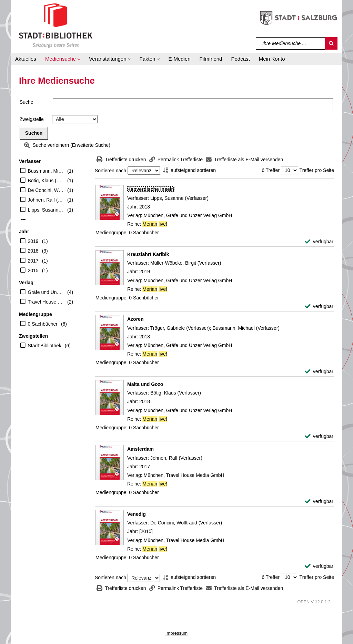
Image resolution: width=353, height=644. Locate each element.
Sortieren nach (110, 171)
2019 (33, 241)
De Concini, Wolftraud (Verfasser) (46, 190)
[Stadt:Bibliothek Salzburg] (56, 25)
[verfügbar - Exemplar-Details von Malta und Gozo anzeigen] (319, 436)
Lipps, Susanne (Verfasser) (46, 210)
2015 (33, 270)
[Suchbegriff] (291, 43)
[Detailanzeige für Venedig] (137, 514)
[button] (63, 59)
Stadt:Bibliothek (45, 346)
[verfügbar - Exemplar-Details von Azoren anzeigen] (319, 372)
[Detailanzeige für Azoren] (135, 319)
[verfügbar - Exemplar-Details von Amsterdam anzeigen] (319, 502)
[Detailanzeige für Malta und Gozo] (145, 384)
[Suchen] (331, 43)
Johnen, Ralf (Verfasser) (46, 200)
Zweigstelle (32, 119)
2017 (33, 261)
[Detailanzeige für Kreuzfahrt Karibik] (148, 254)
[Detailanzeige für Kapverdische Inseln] (151, 189)
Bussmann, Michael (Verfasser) (46, 171)
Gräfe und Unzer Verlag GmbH (46, 292)
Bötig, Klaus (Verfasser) (46, 181)
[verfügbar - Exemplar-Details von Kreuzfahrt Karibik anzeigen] (319, 306)
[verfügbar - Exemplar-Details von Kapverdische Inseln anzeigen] (319, 242)
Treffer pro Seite (317, 170)
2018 (33, 251)
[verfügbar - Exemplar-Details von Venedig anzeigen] (319, 566)
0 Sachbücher (43, 324)
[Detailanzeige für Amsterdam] (140, 449)
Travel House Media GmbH (46, 302)
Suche (27, 102)
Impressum (176, 633)
